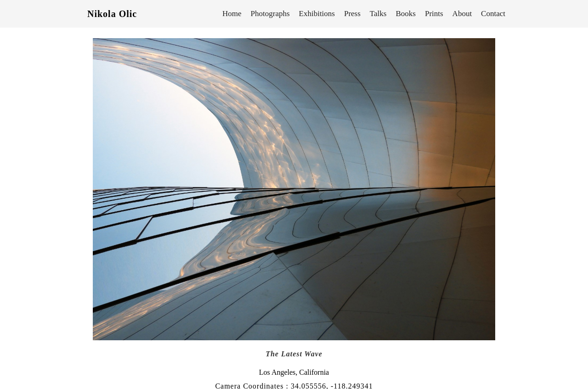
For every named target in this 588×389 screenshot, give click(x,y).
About (462, 14)
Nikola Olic (112, 14)
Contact (493, 14)
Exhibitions (317, 14)
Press (352, 14)
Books (405, 14)
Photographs (270, 14)
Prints (434, 14)
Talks (378, 14)
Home (232, 14)
